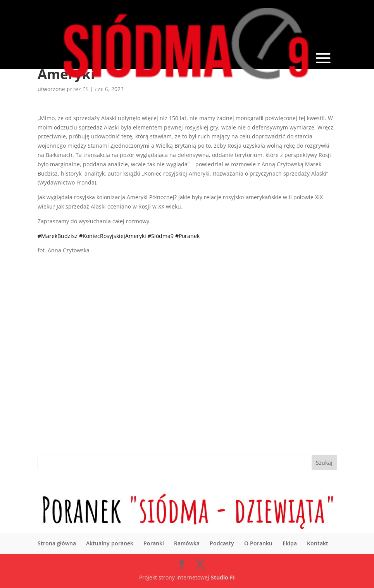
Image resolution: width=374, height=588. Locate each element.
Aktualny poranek (110, 543)
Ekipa (290, 543)
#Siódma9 (161, 236)
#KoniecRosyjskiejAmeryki (113, 236)
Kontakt (318, 543)
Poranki (154, 543)
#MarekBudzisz (58, 236)
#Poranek (187, 236)
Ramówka (187, 543)
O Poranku (258, 543)
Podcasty (222, 543)
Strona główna (57, 543)
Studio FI (223, 577)
